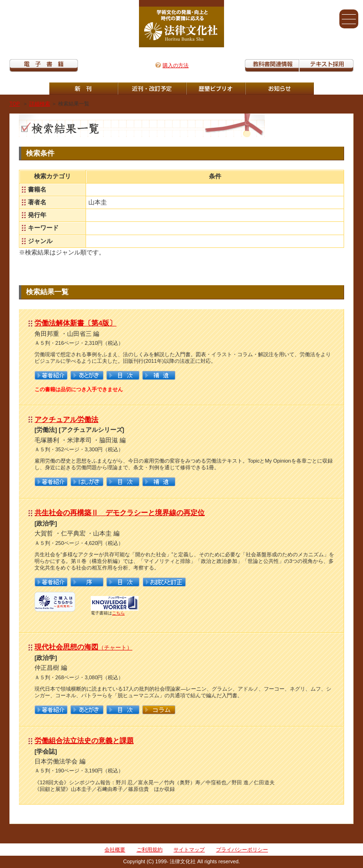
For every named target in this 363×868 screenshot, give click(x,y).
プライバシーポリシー (242, 850)
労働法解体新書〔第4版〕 (75, 323)
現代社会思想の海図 (83, 647)
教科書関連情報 (272, 66)
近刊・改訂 (152, 88)
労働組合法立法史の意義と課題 (84, 741)
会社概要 (115, 850)
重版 (280, 88)
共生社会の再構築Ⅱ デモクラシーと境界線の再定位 (120, 513)
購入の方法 (176, 65)
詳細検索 (40, 104)
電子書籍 (44, 66)
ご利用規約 (150, 850)
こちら (118, 613)
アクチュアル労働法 (66, 419)
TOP (15, 104)
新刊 (83, 88)
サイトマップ (189, 850)
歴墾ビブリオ (216, 88)
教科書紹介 (326, 66)
